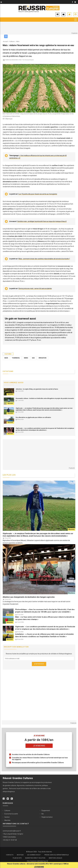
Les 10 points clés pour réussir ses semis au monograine (38, 194)
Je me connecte (76, 14)
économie (38, 785)
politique (45, 785)
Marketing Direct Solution (35, 858)
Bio (43, 814)
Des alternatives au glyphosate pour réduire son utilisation (33, 417)
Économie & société (11, 814)
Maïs (6, 358)
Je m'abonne (69, 14)
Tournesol (16, 358)
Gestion (7, 817)
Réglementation (47, 817)
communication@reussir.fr (12, 831)
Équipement (46, 811)
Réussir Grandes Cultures (11, 782)
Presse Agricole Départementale (57, 855)
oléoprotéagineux (9, 792)
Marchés (7, 820)
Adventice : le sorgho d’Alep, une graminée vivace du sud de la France (37, 389)
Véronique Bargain (29, 60)
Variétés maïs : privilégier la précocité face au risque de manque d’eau (41, 221)
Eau (33, 358)
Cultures (8, 354)
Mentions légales (55, 858)
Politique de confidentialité (37, 861)
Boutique (20, 855)
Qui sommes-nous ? (34, 855)
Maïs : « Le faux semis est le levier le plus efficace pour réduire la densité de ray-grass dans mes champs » (45, 618)
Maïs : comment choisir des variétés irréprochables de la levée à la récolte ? (44, 259)
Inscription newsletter (63, 14)
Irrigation (42, 358)
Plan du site (17, 858)
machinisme (30, 785)
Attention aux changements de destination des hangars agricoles (29, 597)
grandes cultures (11, 785)
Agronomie (21, 785)
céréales (43, 788)
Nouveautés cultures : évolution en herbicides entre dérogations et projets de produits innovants (45, 398)
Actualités (57, 14)
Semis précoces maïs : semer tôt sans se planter (35, 289)
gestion (5, 788)
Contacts (10, 855)
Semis (26, 358)
